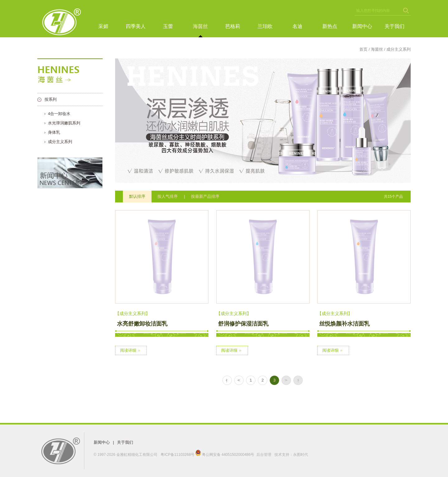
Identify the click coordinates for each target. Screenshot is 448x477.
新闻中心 (362, 26)
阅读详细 (131, 350)
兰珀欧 (265, 26)
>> (285, 380)
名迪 (297, 26)
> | (297, 380)
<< (238, 380)
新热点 (330, 26)
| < (226, 380)
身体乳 (54, 132)
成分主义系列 (60, 142)
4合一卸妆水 (59, 114)
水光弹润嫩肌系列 (64, 123)
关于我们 (394, 26)
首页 (363, 49)
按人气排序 (168, 196)
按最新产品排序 (205, 196)
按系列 (51, 99)
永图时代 (301, 455)
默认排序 (137, 196)
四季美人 (136, 26)
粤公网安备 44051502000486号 (225, 455)
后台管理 (264, 455)
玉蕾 (168, 26)
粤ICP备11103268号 (177, 455)
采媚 (103, 26)
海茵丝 (200, 26)
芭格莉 (233, 26)
